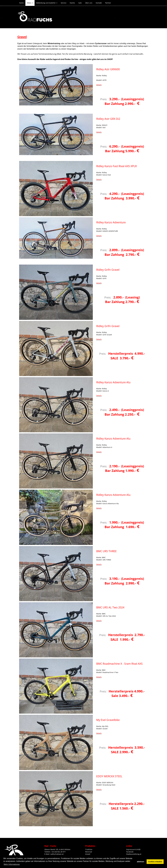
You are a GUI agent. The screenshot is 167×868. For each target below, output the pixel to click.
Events (72, 3)
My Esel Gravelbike (108, 720)
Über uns (89, 3)
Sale (80, 3)
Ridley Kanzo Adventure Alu (113, 382)
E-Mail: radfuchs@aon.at (54, 854)
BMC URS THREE (106, 551)
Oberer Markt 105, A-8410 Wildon (57, 849)
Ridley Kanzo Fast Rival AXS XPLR (116, 166)
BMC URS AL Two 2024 (110, 607)
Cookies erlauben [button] (155, 862)
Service (64, 3)
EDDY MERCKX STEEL (109, 776)
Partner (108, 3)
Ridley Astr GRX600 (108, 69)
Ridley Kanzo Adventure (111, 222)
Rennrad (89, 852)
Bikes (30, 3)
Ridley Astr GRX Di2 (108, 119)
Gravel (88, 854)
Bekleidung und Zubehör (47, 3)
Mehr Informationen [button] (12, 864)
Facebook (130, 852)
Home (21, 3)
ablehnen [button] (141, 862)
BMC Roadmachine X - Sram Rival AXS (119, 664)
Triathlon (89, 849)
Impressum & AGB (133, 849)
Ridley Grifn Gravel (108, 270)
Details (99, 85)
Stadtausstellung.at (134, 854)
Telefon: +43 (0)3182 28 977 (55, 852)
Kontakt (99, 3)
